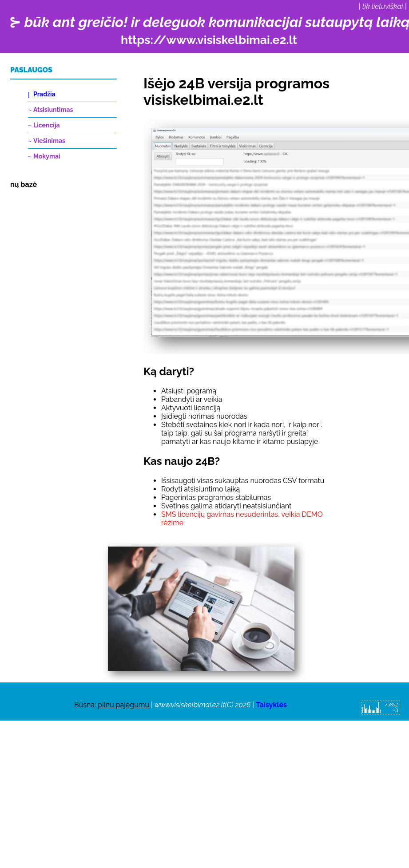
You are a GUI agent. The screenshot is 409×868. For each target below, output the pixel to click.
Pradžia (44, 94)
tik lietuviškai (383, 6)
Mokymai (47, 156)
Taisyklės (271, 705)
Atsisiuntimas (53, 110)
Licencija (47, 125)
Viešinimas (49, 141)
